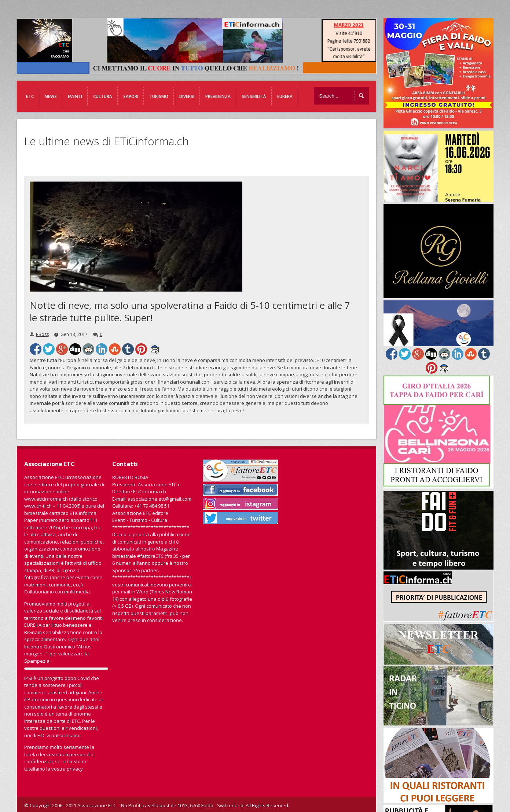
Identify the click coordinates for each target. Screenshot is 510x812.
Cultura (103, 96)
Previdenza (218, 96)
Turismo (159, 96)
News (51, 96)
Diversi (187, 96)
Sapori (131, 96)
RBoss (42, 334)
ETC (30, 96)
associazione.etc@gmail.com (159, 499)
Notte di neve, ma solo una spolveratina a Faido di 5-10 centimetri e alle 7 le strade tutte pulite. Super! (190, 311)
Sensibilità (254, 96)
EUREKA (285, 96)
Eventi (75, 96)
